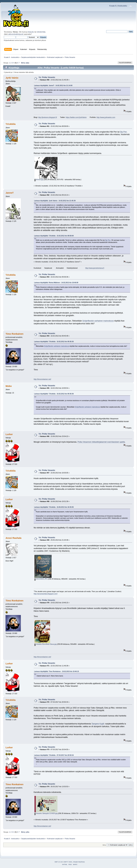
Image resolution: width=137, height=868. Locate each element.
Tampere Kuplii (98, 724)
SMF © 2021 (68, 862)
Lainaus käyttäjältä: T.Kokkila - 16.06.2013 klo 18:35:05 (54, 507)
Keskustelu (122, 6)
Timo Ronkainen (14, 334)
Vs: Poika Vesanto (47, 77)
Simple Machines (79, 862)
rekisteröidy (41, 32)
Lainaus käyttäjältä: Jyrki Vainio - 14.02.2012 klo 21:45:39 (55, 201)
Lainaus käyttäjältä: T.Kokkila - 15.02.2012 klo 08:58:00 (54, 236)
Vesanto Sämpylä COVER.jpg (46, 813)
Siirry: (104, 845)
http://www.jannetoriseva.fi (95, 268)
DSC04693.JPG (41, 579)
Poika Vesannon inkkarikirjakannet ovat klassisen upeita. (102, 442)
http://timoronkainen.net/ (42, 379)
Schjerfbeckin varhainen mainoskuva (98, 321)
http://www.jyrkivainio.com (106, 117)
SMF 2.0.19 (59, 862)
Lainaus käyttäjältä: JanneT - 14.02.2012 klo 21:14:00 (53, 86)
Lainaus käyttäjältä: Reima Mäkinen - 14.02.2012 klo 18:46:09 (56, 283)
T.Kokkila (10, 124)
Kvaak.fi (113, 6)
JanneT (10, 193)
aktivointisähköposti (16, 34)
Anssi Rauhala (13, 538)
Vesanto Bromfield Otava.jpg (46, 644)
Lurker (9, 434)
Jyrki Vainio (12, 78)
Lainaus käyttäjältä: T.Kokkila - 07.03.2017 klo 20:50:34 (54, 755)
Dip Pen (123, 132)
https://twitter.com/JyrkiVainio (76, 117)
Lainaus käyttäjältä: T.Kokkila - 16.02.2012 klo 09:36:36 (54, 342)
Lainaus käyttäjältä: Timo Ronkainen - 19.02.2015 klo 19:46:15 (57, 671)
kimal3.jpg (39, 179)
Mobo (9, 386)
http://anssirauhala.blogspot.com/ (46, 594)
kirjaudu (31, 32)
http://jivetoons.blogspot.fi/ (48, 117)
